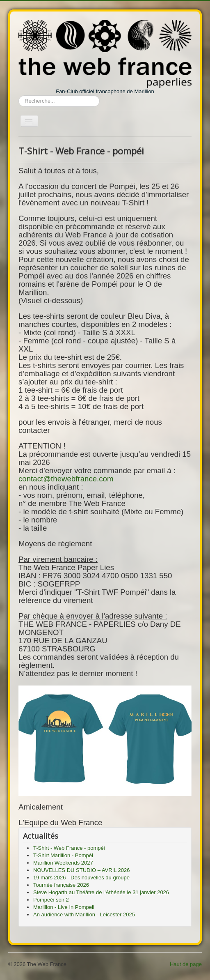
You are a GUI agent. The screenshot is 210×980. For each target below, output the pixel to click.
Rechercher (19, 95)
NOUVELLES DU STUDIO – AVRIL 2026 (82, 870)
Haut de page (186, 964)
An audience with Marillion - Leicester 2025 (84, 914)
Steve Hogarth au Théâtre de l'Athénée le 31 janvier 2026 (101, 892)
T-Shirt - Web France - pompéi (69, 848)
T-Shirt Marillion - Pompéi (63, 855)
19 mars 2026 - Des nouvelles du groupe (81, 878)
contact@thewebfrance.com (66, 479)
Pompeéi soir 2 (51, 900)
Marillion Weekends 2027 (63, 863)
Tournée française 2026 (61, 885)
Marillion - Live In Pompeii (64, 907)
